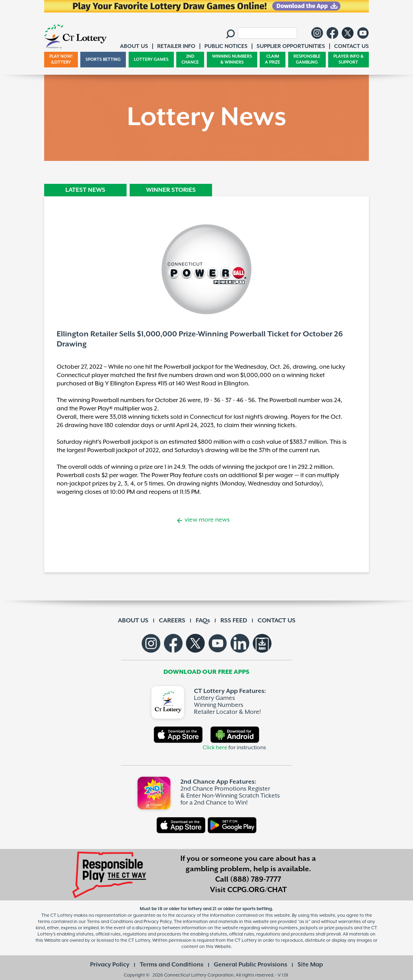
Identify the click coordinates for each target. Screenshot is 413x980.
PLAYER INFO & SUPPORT (349, 60)
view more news (206, 520)
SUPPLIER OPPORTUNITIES (291, 46)
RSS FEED (234, 621)
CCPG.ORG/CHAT (257, 890)
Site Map (310, 965)
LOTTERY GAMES (151, 60)
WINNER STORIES (171, 190)
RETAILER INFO (176, 46)
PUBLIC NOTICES (226, 46)
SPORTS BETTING (103, 60)
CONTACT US (277, 621)
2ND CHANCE (190, 60)
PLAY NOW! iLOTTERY (61, 60)
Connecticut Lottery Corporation (199, 975)
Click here (215, 748)
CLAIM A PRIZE (273, 60)
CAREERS (172, 621)
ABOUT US (133, 621)
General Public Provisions (250, 965)
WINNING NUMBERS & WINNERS (232, 60)
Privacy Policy (110, 965)
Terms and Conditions (172, 965)
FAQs (203, 621)
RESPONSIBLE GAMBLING (307, 60)
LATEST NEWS (85, 190)
